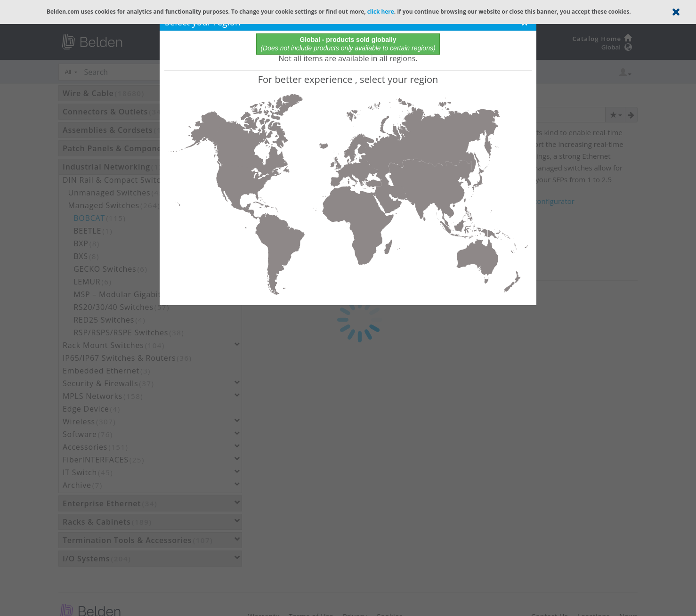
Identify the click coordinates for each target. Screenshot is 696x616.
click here (381, 11)
